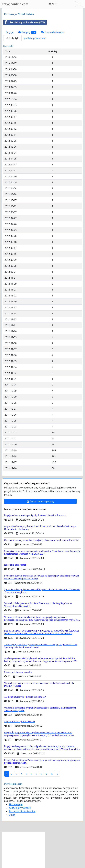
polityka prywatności (35, 38)
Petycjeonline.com (15, 4)
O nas (12, 815)
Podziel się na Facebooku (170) (24, 22)
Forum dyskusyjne (53, 32)
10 (52, 774)
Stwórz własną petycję (40, 501)
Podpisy (27, 32)
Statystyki (12, 38)
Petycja (10, 32)
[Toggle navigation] (79, 4)
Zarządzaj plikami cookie (22, 811)
